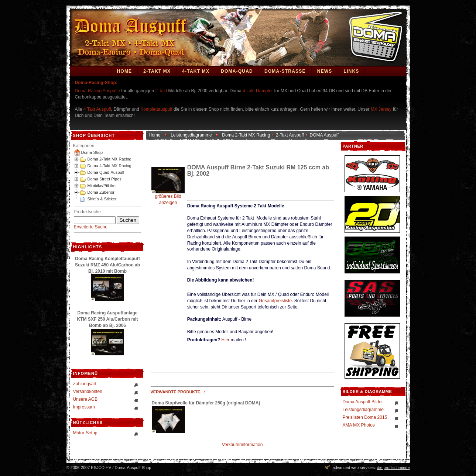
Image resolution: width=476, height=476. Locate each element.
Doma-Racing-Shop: (96, 83)
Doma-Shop (92, 152)
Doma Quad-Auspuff (106, 172)
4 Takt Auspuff (97, 109)
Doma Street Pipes (105, 179)
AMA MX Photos (359, 425)
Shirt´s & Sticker (102, 199)
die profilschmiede (393, 468)
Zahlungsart (85, 384)
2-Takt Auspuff (290, 135)
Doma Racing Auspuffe (98, 91)
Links (351, 71)
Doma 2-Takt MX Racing (109, 159)
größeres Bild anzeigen (168, 197)
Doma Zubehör (101, 192)
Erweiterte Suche (91, 227)
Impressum (84, 407)
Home (125, 71)
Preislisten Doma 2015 (365, 417)
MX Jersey (382, 109)
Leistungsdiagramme (363, 410)
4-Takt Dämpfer (258, 91)
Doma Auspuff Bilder (363, 402)
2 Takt (161, 91)
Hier (225, 340)
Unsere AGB (85, 399)
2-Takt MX (157, 71)
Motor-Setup (85, 433)
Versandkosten (88, 392)
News (325, 71)
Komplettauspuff (156, 109)
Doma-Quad (237, 71)
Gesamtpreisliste (275, 301)
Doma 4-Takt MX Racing (109, 166)
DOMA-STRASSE (285, 71)
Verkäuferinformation (242, 445)
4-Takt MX (196, 71)
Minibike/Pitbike (102, 186)
